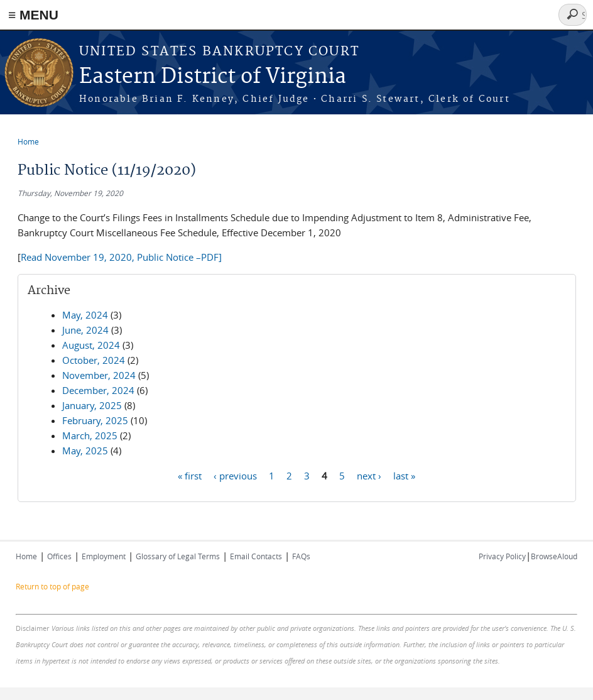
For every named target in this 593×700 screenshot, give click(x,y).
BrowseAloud (554, 556)
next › (369, 475)
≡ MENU (33, 15)
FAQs (301, 556)
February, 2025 (95, 420)
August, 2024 (91, 345)
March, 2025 (90, 435)
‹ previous (235, 475)
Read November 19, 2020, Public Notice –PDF (120, 257)
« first (190, 475)
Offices (59, 556)
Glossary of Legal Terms (178, 556)
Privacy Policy (502, 556)
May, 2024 (85, 315)
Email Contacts (256, 556)
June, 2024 (85, 330)
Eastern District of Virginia (213, 77)
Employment (104, 556)
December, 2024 (98, 390)
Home (28, 141)
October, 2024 (94, 360)
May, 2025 (85, 451)
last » (404, 475)
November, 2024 (99, 375)
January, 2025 (92, 405)
